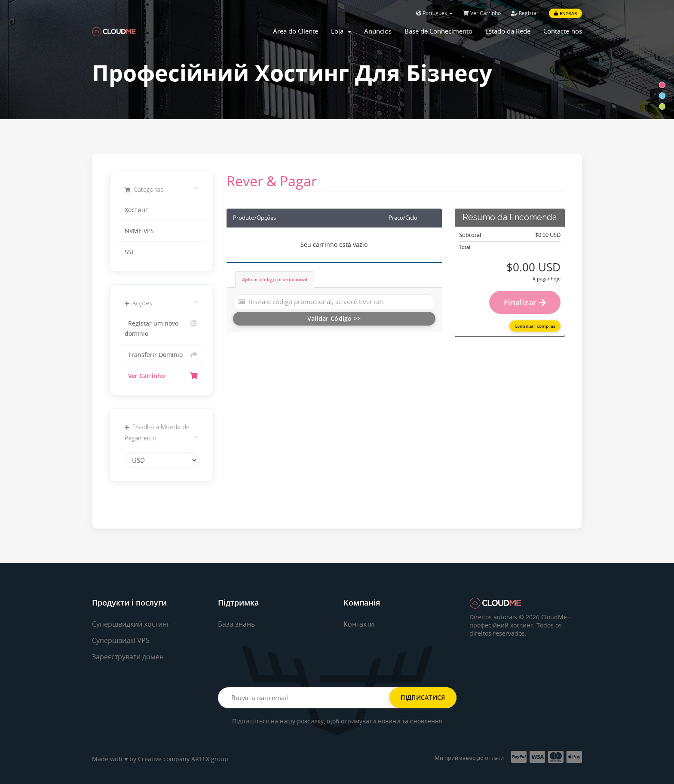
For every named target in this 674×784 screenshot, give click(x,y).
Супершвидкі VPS (121, 640)
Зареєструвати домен (128, 657)
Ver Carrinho (482, 13)
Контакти (359, 624)
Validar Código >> (334, 318)
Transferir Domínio (161, 355)
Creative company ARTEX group (183, 759)
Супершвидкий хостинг (131, 624)
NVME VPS (139, 231)
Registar (525, 13)
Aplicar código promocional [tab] (275, 279)
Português (434, 13)
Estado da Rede (508, 31)
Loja (341, 31)
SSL (130, 252)
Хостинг (136, 210)
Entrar (565, 13)
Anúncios (378, 31)
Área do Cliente (296, 31)
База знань (236, 624)
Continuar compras (535, 326)
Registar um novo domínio (161, 328)
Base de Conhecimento (438, 31)
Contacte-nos (563, 31)
